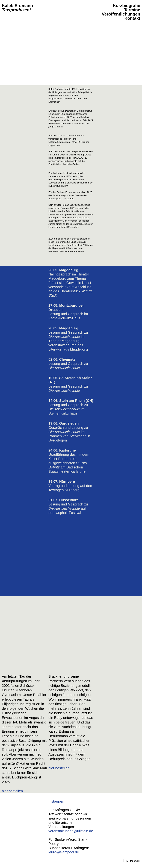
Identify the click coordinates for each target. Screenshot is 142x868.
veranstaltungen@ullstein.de (71, 831)
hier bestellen (12, 791)
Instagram (56, 801)
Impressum (131, 860)
